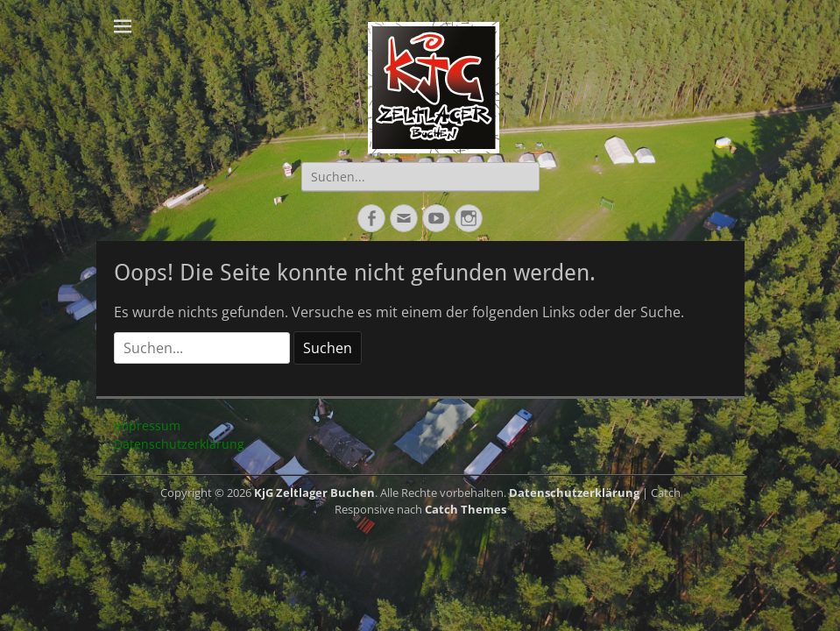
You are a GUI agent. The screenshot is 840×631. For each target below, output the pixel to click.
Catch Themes (466, 509)
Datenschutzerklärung (179, 444)
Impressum (147, 425)
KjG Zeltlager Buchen (314, 493)
